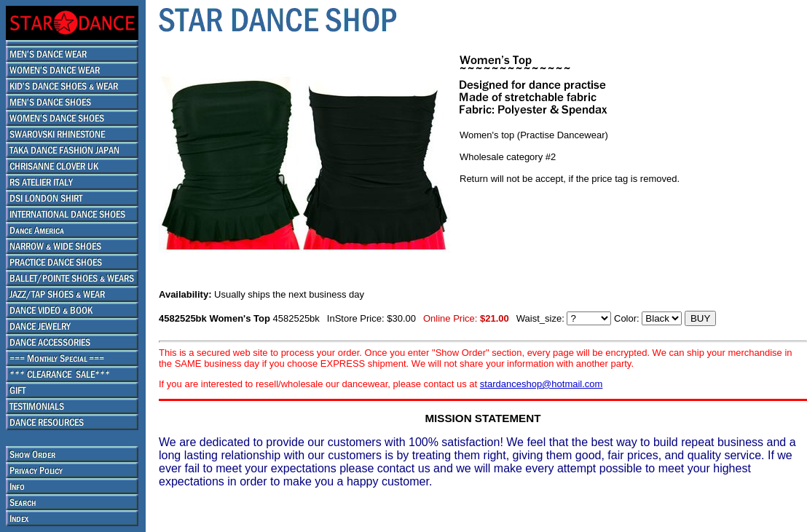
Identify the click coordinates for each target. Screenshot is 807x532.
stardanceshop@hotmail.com (542, 384)
